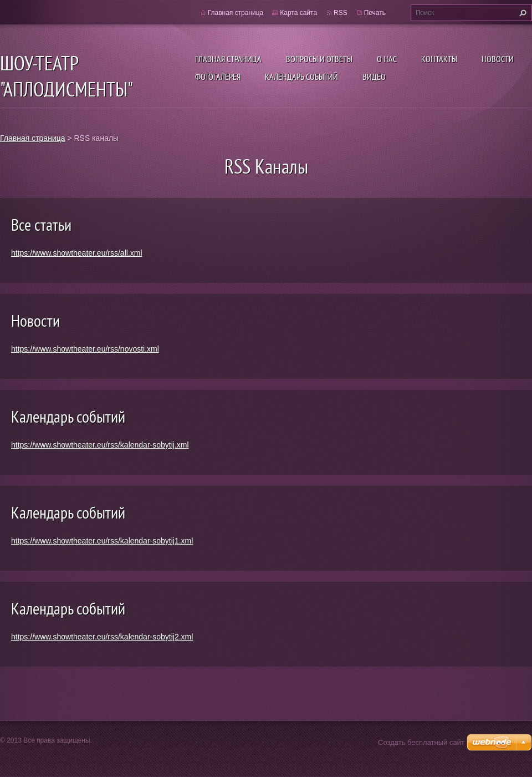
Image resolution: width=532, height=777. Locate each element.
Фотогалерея (218, 77)
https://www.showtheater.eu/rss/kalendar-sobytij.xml (100, 445)
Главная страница (228, 59)
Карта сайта (298, 13)
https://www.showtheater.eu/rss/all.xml (77, 253)
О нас (387, 59)
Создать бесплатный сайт (421, 742)
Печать (375, 13)
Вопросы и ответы (319, 59)
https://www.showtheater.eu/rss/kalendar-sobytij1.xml (102, 541)
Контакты (439, 59)
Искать (521, 13)
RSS (341, 13)
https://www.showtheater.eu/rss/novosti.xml (85, 349)
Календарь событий (301, 77)
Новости (498, 59)
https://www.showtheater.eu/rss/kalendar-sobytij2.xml (102, 637)
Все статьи (41, 224)
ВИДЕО (374, 77)
